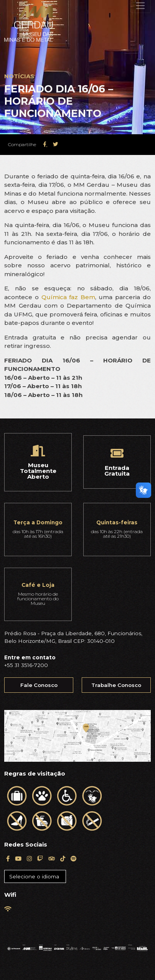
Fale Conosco (39, 685)
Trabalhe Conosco (116, 685)
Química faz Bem (68, 297)
